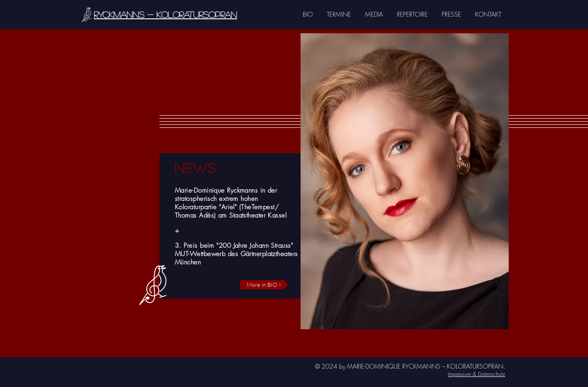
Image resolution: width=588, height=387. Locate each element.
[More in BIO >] (264, 285)
